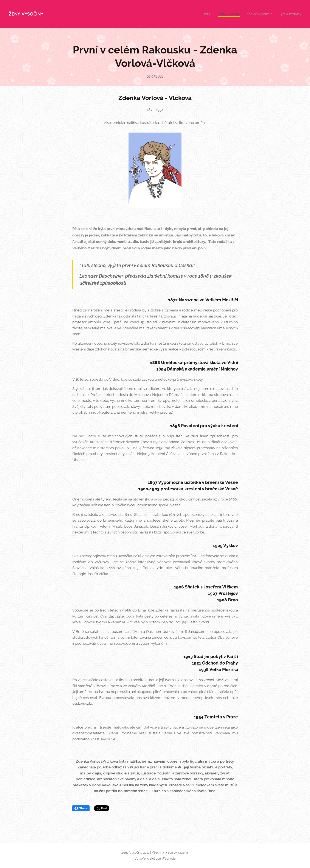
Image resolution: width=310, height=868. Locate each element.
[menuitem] (203, 14)
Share (81, 808)
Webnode (169, 859)
